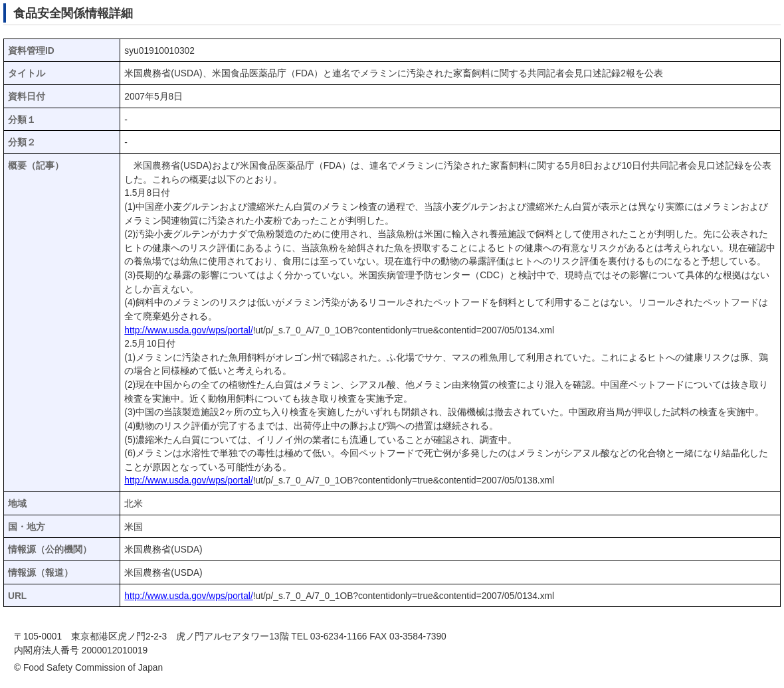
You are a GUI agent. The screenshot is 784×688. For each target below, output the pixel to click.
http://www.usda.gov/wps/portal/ (188, 330)
